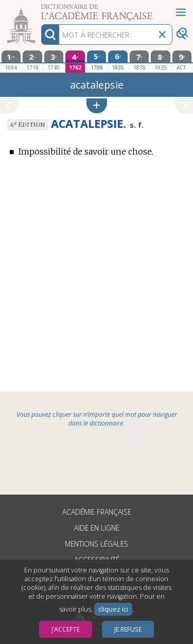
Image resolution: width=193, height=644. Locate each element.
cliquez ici (113, 609)
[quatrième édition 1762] (75, 62)
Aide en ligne (97, 528)
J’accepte (66, 629)
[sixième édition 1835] (118, 61)
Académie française (97, 512)
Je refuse (128, 629)
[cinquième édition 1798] (97, 61)
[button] (97, 106)
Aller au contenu (40, 9)
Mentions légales (97, 544)
